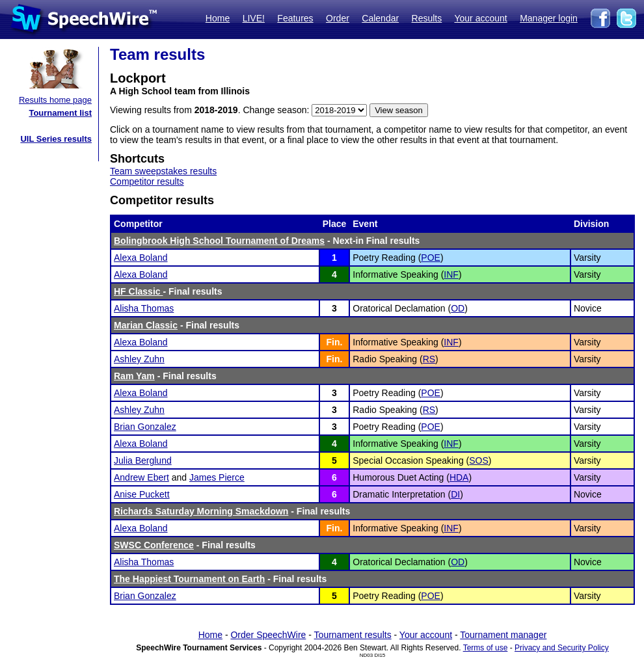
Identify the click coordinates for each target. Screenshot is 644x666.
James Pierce (217, 477)
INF (451, 274)
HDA (459, 477)
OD (458, 308)
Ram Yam (134, 376)
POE (431, 258)
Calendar (380, 18)
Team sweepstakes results (163, 171)
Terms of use (486, 648)
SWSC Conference (154, 545)
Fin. (335, 342)
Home (218, 18)
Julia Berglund (143, 460)
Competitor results (147, 181)
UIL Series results (56, 139)
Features (295, 18)
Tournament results (353, 635)
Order (338, 18)
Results (427, 18)
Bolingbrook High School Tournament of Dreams (219, 241)
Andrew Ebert (141, 477)
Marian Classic (146, 325)
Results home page (55, 100)
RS (429, 359)
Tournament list (60, 113)
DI (455, 494)
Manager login (549, 18)
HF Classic (138, 291)
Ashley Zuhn (139, 359)
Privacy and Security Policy (562, 648)
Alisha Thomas (144, 308)
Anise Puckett (142, 494)
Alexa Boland (141, 258)
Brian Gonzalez (145, 427)
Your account (480, 18)
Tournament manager (503, 635)
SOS (479, 460)
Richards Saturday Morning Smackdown (201, 511)
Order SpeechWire (268, 635)
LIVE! (254, 18)
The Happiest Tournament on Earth (189, 579)
